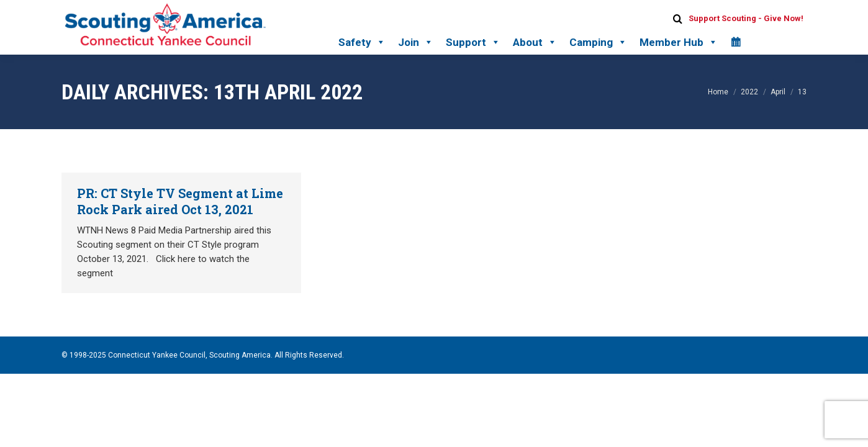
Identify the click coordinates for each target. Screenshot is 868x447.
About (535, 42)
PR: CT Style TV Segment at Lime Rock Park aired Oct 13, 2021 (180, 201)
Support (473, 42)
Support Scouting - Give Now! (746, 18)
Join (416, 42)
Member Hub (679, 42)
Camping (598, 42)
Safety (362, 42)
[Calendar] (735, 42)
